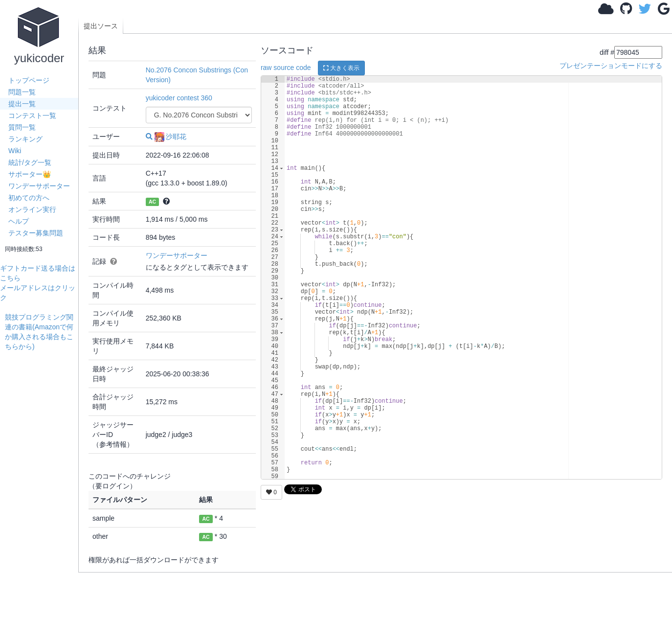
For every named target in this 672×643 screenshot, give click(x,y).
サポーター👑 (30, 174)
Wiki (15, 151)
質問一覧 (22, 127)
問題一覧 (22, 92)
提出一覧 (22, 104)
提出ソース (101, 26)
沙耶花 (170, 137)
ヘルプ (19, 221)
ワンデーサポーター (39, 186)
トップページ (29, 80)
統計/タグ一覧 (30, 162)
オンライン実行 (32, 209)
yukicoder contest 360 (179, 98)
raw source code (286, 68)
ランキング (25, 139)
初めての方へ (29, 198)
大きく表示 (341, 68)
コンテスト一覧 (32, 115)
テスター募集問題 (36, 233)
